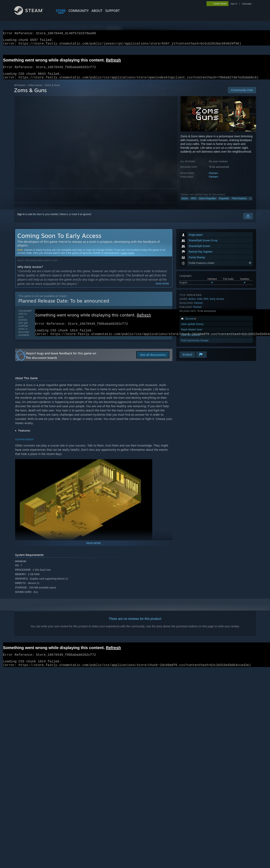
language (247, 4)
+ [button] (250, 203)
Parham (214, 178)
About (97, 11)
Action (185, 203)
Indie (200, 304)
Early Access (217, 304)
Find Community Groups (195, 345)
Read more (162, 288)
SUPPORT (113, 11)
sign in (234, 4)
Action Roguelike (208, 203)
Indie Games (35, 90)
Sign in (21, 219)
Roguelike (224, 203)
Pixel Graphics (239, 203)
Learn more (127, 258)
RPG (194, 203)
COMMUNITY (79, 11)
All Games (20, 90)
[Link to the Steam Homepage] (32, 14)
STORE (61, 11)
